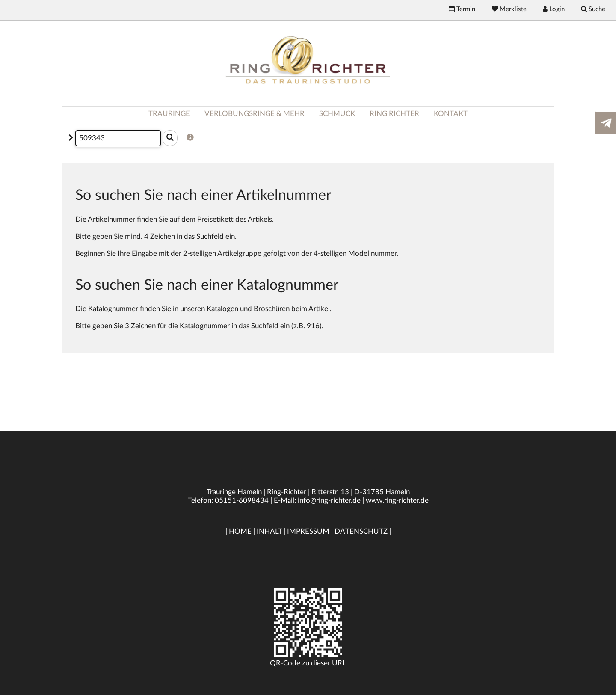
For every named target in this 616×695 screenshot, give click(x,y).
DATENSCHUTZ (361, 531)
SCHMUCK (337, 114)
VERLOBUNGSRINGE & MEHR (255, 114)
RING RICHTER (394, 114)
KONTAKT (451, 114)
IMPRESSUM (308, 531)
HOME (240, 531)
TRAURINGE (169, 114)
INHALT (269, 531)
